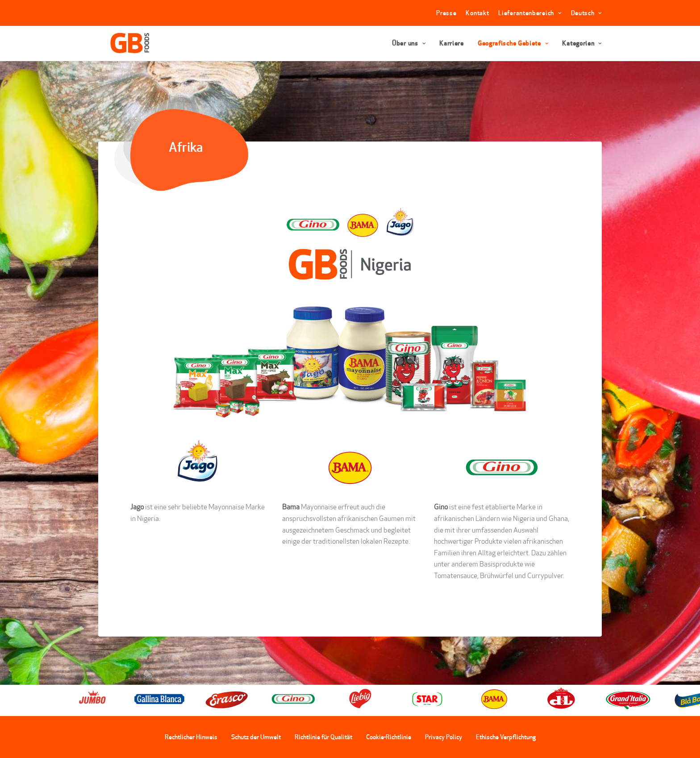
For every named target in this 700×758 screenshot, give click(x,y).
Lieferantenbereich (530, 13)
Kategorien (582, 43)
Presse (446, 13)
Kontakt (477, 13)
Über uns (409, 43)
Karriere (452, 43)
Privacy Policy (444, 737)
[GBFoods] (121, 43)
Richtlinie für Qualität (323, 737)
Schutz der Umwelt (256, 737)
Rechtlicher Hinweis (191, 737)
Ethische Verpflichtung (506, 737)
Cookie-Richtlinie (389, 737)
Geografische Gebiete (513, 43)
